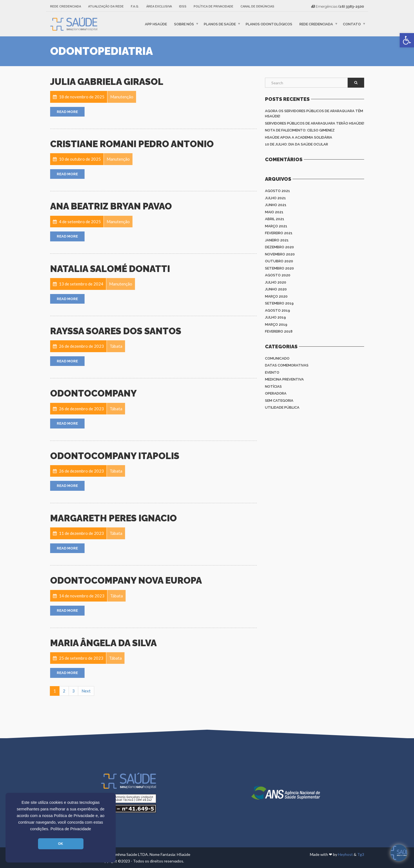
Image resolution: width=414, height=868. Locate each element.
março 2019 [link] (276, 324)
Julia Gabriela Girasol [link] (107, 82)
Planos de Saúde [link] (220, 24)
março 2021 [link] (276, 226)
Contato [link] (352, 24)
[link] (407, 40)
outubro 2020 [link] (279, 261)
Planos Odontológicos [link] (269, 24)
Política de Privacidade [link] (71, 829)
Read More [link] (67, 112)
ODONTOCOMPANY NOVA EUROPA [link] (126, 580)
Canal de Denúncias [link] (257, 6)
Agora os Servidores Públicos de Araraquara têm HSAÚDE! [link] (314, 114)
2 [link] (64, 691)
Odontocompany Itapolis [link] (115, 456)
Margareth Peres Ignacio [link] (113, 518)
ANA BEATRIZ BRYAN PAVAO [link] (111, 206)
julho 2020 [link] (276, 282)
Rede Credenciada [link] (66, 6)
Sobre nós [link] (184, 24)
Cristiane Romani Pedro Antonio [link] (132, 144)
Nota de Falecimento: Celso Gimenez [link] (300, 130)
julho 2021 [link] (275, 198)
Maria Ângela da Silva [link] (103, 643)
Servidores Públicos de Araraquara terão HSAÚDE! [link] (315, 123)
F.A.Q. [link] (135, 6)
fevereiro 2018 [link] (279, 331)
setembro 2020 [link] (279, 268)
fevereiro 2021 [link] (279, 233)
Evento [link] (272, 372)
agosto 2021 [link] (278, 191)
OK (61, 844)
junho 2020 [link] (276, 289)
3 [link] (73, 691)
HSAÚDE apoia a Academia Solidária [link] (299, 137)
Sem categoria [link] (279, 401)
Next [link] (86, 691)
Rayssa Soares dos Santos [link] (116, 331)
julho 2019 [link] (275, 317)
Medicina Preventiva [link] (284, 379)
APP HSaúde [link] (156, 24)
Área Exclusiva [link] (159, 6)
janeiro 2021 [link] (277, 240)
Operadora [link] (276, 393)
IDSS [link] (183, 6)
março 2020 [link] (276, 296)
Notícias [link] (273, 386)
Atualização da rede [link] (106, 6)
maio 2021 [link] (274, 212)
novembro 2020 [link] (280, 254)
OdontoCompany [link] (93, 393)
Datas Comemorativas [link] (287, 365)
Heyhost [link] (345, 854)
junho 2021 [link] (276, 205)
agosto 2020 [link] (278, 275)
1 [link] (55, 691)
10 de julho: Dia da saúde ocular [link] (297, 144)
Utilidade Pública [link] (282, 407)
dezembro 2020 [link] (279, 247)
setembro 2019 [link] (279, 303)
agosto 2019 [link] (278, 310)
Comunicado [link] (277, 358)
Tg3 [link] (361, 854)
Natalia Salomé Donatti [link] (110, 269)
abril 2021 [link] (275, 219)
